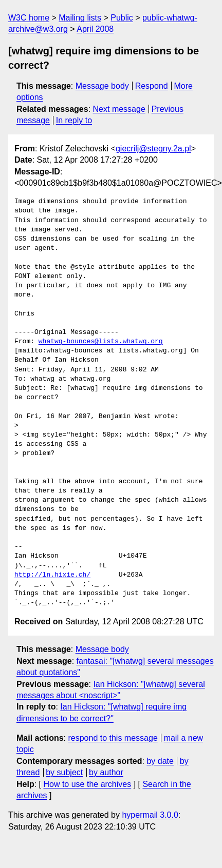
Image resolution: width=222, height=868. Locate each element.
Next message (119, 109)
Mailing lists (80, 18)
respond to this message (113, 738)
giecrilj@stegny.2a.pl (153, 149)
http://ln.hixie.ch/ (52, 575)
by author (106, 772)
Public (122, 18)
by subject (64, 772)
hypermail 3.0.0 (150, 815)
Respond (152, 86)
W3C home (29, 18)
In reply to (74, 120)
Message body (102, 86)
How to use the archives (87, 784)
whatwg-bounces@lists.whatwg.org (101, 342)
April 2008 (95, 29)
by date (160, 761)
